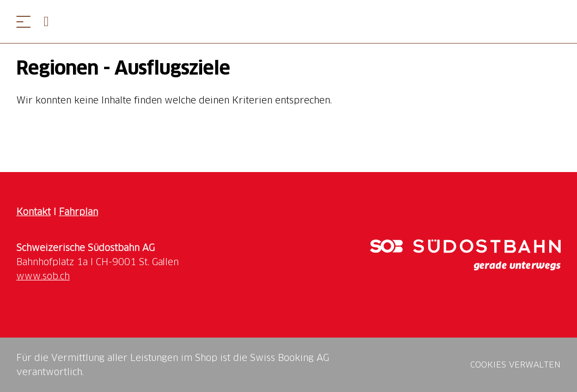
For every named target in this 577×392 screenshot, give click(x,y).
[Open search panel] (51, 22)
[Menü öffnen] (23, 22)
